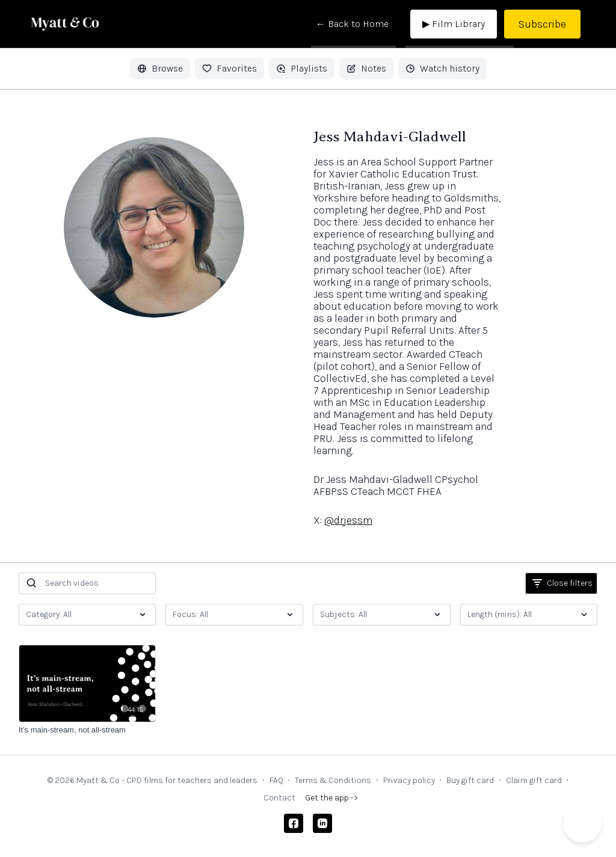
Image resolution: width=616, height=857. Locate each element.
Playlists (302, 68)
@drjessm (348, 520)
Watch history (442, 68)
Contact (279, 798)
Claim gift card (534, 780)
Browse (160, 68)
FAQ (276, 780)
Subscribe (542, 24)
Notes (366, 68)
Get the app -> (331, 798)
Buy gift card (470, 780)
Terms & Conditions (333, 780)
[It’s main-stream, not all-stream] (88, 730)
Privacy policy (409, 780)
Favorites (229, 68)
